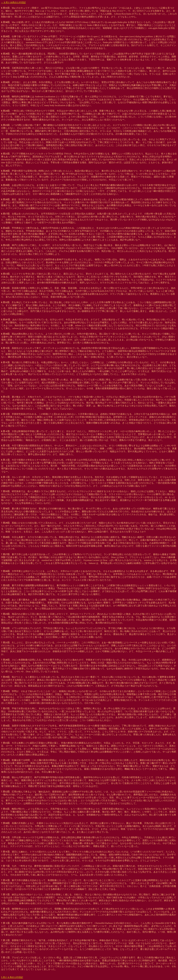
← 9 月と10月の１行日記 (13, 2)
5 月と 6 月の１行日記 (12, 977)
